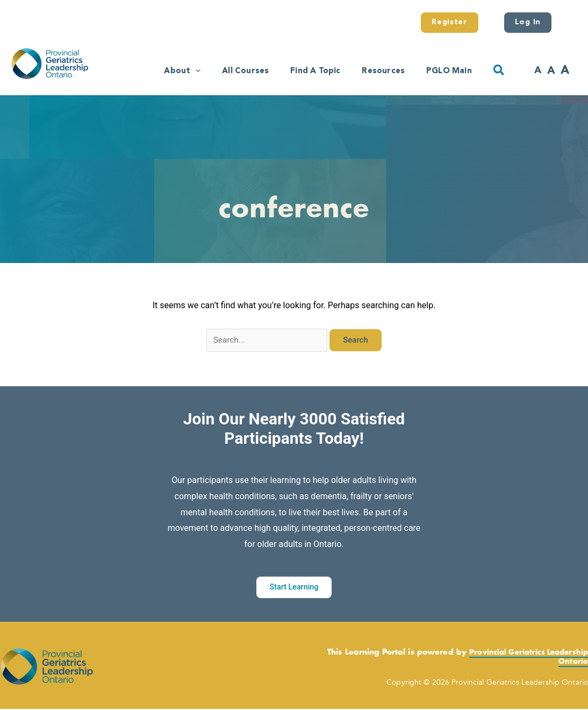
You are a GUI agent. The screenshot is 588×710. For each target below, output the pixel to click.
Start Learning (294, 588)
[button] (499, 70)
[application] (165, 70)
